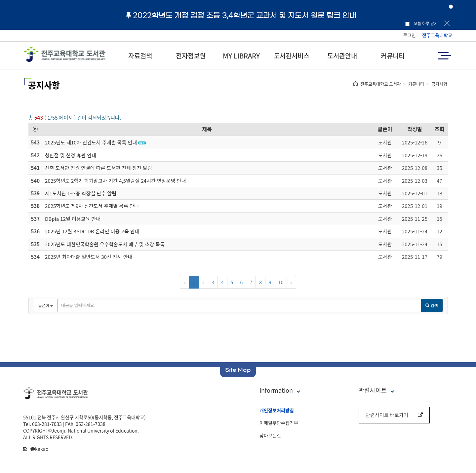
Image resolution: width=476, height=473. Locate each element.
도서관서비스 (292, 56)
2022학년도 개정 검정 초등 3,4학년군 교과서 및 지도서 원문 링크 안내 (241, 15)
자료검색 (140, 56)
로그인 (409, 35)
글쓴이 (385, 129)
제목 (207, 129)
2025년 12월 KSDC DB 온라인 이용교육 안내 (92, 231)
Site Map (238, 370)
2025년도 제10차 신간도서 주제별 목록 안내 (91, 142)
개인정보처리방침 (277, 410)
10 (281, 282)
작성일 (415, 129)
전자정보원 (191, 56)
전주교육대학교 (437, 35)
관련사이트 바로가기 (394, 415)
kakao (39, 449)
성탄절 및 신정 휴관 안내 (71, 155)
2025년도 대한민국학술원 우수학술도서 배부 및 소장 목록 (105, 244)
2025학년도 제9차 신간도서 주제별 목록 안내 (92, 206)
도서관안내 (342, 56)
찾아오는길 (270, 435)
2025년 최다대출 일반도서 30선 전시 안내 (89, 257)
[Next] (291, 282)
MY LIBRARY (241, 56)
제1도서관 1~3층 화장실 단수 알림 (81, 193)
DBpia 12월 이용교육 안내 (73, 219)
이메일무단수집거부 (279, 423)
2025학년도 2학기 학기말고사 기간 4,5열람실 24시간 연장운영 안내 (115, 181)
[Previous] (185, 282)
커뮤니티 (393, 56)
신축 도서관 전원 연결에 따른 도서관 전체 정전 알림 (98, 168)
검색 (432, 305)
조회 (439, 129)
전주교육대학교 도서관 (381, 84)
